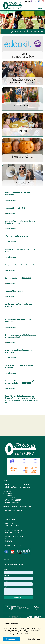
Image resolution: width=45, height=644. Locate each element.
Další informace (34, 639)
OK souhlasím (11, 639)
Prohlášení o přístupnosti (13, 511)
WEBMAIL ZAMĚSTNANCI (13, 545)
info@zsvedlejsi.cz (14, 502)
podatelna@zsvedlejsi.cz (22, 506)
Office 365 (27, 1)
